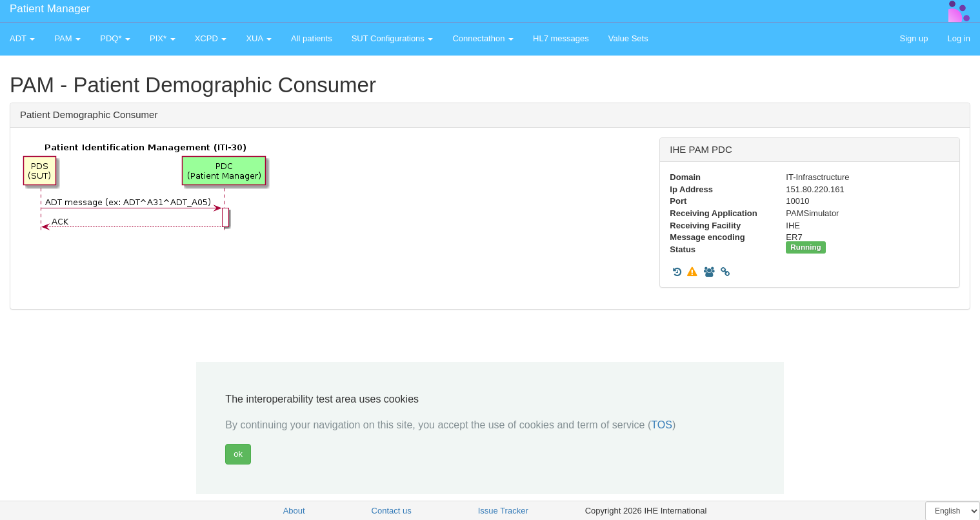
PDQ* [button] (115, 38)
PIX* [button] (163, 38)
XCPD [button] (211, 38)
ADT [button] (22, 38)
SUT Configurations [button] (393, 38)
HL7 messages (561, 38)
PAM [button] (67, 38)
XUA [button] (259, 38)
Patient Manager (50, 9)
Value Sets (628, 38)
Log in (959, 38)
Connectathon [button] (483, 38)
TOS (662, 425)
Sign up (914, 38)
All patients (312, 38)
